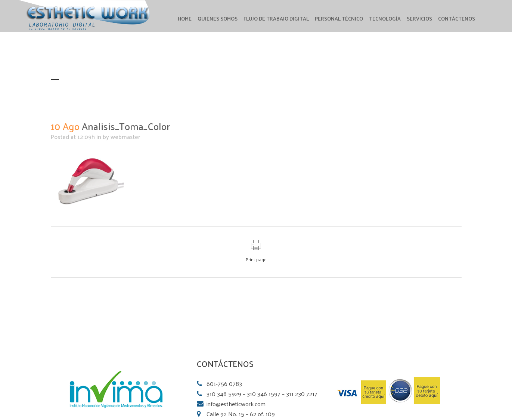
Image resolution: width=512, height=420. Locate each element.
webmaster (125, 137)
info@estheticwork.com (236, 404)
